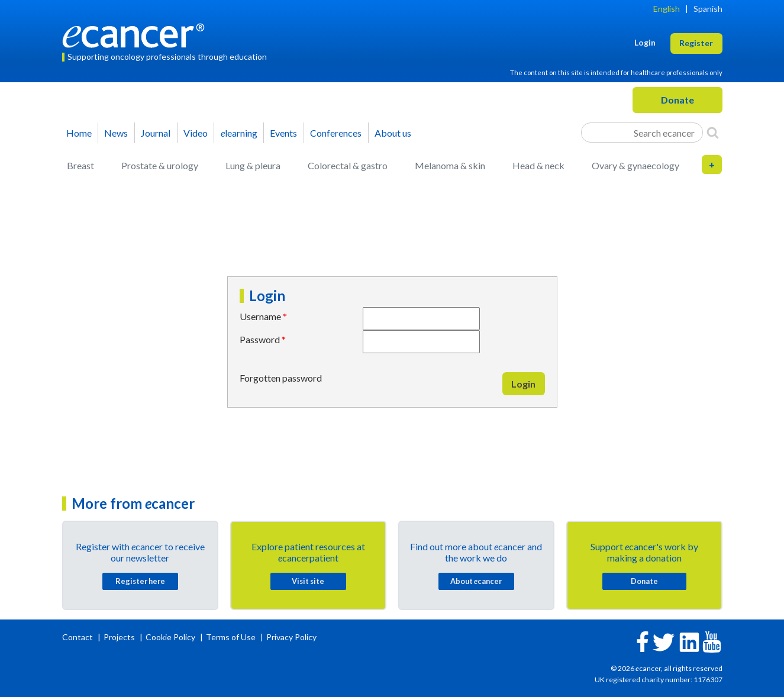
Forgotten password (281, 378)
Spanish (708, 9)
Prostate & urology (160, 165)
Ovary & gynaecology (635, 165)
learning (239, 133)
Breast (80, 165)
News (116, 133)
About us (393, 133)
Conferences (336, 133)
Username (260, 316)
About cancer (476, 581)
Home (79, 133)
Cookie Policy (170, 637)
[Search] (713, 133)
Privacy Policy (291, 637)
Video (196, 133)
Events (283, 133)
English (667, 9)
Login (523, 384)
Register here (140, 581)
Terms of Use (231, 637)
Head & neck (538, 165)
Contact (78, 637)
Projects (120, 637)
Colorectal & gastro (348, 165)
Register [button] (696, 43)
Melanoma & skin (450, 165)
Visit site (308, 581)
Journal (156, 133)
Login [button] (645, 42)
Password (260, 339)
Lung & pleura (253, 165)
